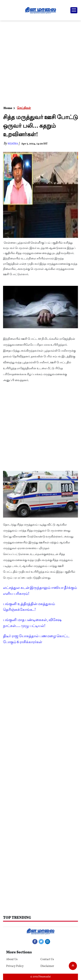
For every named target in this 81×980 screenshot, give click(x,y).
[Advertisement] (40, 63)
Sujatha (13, 144)
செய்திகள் (24, 108)
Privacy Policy (15, 966)
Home (8, 108)
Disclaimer (47, 966)
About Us (12, 959)
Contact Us (47, 959)
